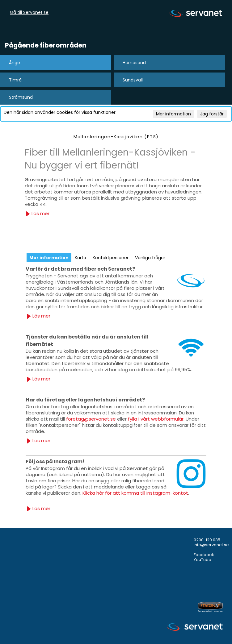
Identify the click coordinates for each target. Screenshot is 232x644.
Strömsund (21, 97)
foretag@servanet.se (91, 419)
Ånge (15, 63)
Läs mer (37, 213)
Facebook (204, 555)
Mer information (173, 114)
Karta (80, 258)
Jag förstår (212, 114)
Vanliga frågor (150, 258)
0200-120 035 (207, 540)
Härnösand (134, 63)
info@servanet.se (211, 545)
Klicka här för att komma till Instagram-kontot (135, 493)
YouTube (202, 560)
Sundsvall (133, 80)
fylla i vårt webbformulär (156, 419)
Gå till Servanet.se (29, 13)
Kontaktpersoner (111, 258)
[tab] (49, 258)
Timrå (15, 80)
